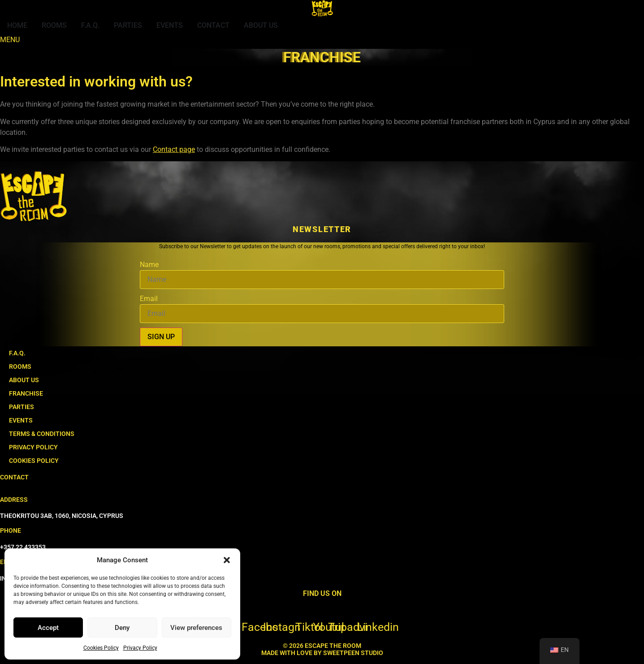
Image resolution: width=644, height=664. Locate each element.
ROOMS (20, 366)
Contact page (174, 149)
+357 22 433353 (23, 547)
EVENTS (21, 420)
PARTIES (22, 407)
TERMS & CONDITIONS (42, 434)
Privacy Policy (140, 648)
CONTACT (14, 477)
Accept (48, 628)
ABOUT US (24, 380)
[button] (227, 560)
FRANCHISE (26, 393)
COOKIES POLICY (34, 461)
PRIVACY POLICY (33, 447)
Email (149, 299)
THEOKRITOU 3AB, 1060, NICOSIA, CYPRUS (62, 516)
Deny (122, 628)
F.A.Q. (17, 353)
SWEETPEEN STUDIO (353, 653)
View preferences (196, 628)
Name (149, 265)
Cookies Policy (101, 648)
